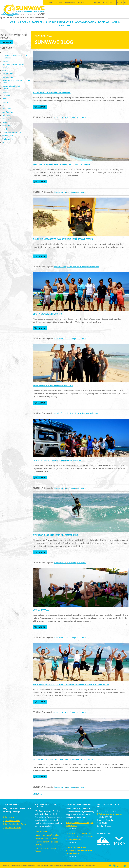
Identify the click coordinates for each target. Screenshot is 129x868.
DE (103, 2)
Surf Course (7, 115)
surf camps (72, 117)
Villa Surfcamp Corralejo (46, 838)
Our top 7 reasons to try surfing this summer (58, 460)
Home (12, 22)
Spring (5, 99)
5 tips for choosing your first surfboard (56, 535)
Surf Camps (7, 109)
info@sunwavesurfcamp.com (74, 2)
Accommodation (43, 831)
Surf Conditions (8, 112)
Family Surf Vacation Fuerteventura (53, 385)
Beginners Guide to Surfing (48, 314)
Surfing (5, 122)
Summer (5, 102)
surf (4, 105)
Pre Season (6, 95)
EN (107, 2)
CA (125, 2)
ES (111, 2)
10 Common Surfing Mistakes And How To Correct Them (63, 759)
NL (121, 2)
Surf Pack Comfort (13, 821)
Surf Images (7, 42)
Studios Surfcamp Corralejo (48, 835)
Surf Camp (24, 22)
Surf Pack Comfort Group (16, 824)
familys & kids (60, 267)
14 (39, 794)
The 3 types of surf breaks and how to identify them (61, 164)
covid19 (5, 70)
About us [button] (64, 25)
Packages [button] (38, 22)
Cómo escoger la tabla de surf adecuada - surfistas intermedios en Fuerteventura (80, 836)
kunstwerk (81, 866)
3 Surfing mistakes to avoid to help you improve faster (63, 239)
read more (40, 107)
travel (5, 129)
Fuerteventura (8, 77)
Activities (6, 61)
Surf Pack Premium (13, 827)
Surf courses (10, 817)
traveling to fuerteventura (12, 132)
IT (118, 2)
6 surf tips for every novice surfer (52, 92)
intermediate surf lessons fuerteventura (11, 87)
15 (41, 794)
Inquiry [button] (116, 22)
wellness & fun (8, 136)
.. (38, 794)
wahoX (94, 866)
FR (115, 2)
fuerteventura (60, 117)
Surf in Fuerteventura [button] (59, 22)
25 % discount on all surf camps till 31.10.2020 (15, 57)
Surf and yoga (41, 610)
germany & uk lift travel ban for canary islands (16, 82)
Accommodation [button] (86, 22)
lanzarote (6, 92)
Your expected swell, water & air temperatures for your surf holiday (71, 684)
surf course (82, 117)
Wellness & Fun (8, 139)
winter (5, 142)
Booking (104, 22)
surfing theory (7, 126)
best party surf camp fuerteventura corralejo (15, 66)
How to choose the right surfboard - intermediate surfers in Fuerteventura (80, 850)
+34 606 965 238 (55, 2)
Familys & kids (8, 74)
